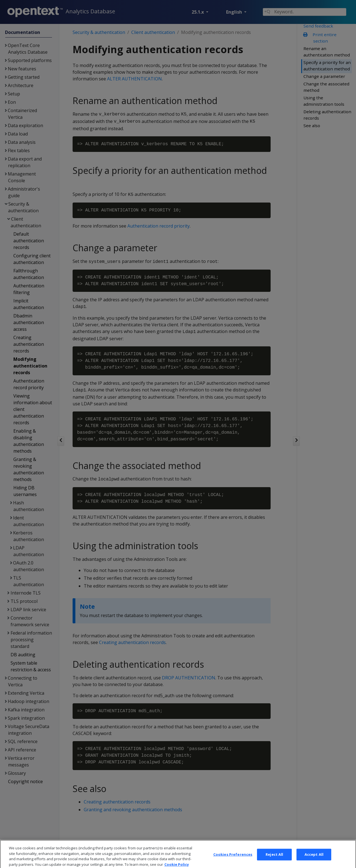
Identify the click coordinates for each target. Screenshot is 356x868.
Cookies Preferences (233, 860)
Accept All (314, 860)
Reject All (274, 860)
